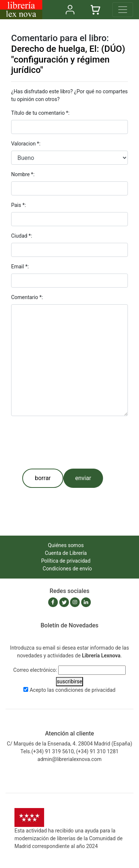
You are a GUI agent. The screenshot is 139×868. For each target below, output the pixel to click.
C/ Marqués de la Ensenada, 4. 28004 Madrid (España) (69, 744)
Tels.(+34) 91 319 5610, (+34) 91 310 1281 (69, 751)
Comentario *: (27, 297)
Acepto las (73, 690)
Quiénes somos (66, 545)
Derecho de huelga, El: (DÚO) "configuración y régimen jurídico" (68, 60)
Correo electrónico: (35, 670)
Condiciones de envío (67, 569)
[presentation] (67, 442)
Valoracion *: (26, 144)
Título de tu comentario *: (40, 113)
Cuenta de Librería (66, 553)
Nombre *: (23, 174)
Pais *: (19, 205)
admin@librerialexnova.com (69, 759)
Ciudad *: (22, 236)
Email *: (20, 267)
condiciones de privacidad (85, 690)
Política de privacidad (66, 561)
